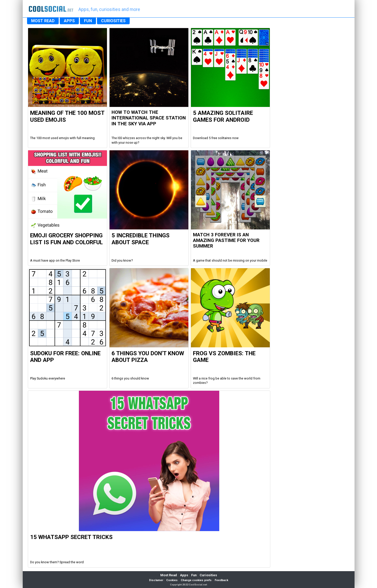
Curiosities (208, 575)
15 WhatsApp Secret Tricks (71, 537)
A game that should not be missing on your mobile (230, 260)
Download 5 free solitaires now (216, 138)
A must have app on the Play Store (55, 260)
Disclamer (156, 580)
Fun (194, 575)
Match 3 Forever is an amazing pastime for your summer (226, 241)
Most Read (169, 575)
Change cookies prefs (196, 580)
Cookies (172, 580)
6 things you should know (130, 378)
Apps (184, 575)
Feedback (221, 580)
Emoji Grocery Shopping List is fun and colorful (66, 239)
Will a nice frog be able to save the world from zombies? (227, 381)
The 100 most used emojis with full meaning (62, 138)
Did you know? (122, 260)
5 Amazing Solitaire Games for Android (223, 116)
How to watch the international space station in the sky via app (149, 118)
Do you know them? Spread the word (57, 562)
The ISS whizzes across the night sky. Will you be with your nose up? (147, 140)
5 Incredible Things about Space (141, 239)
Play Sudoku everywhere (48, 378)
